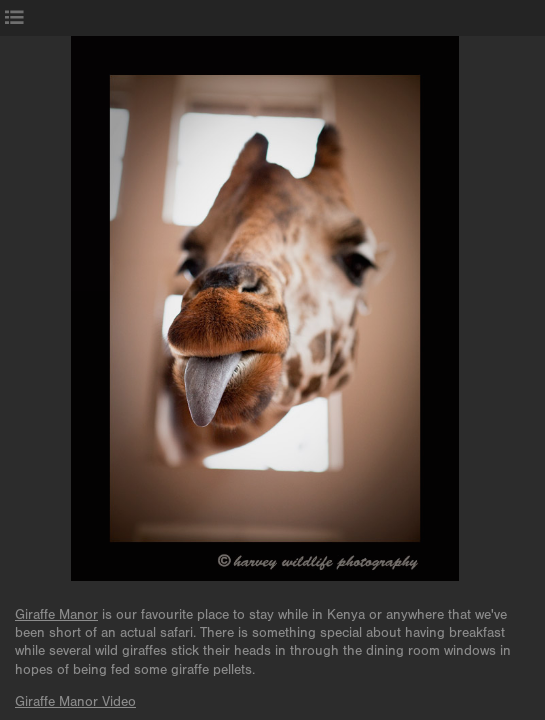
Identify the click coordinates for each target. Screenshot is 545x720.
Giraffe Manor (56, 615)
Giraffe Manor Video (75, 702)
